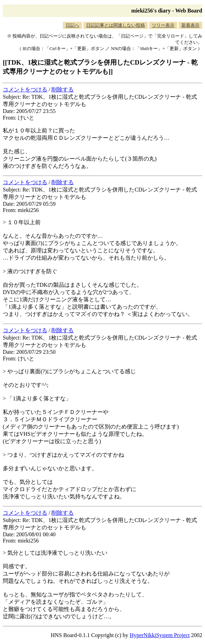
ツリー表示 (163, 25)
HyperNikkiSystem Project (160, 635)
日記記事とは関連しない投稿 (116, 25)
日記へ (72, 25)
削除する (63, 89)
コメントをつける (25, 89)
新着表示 (190, 25)
